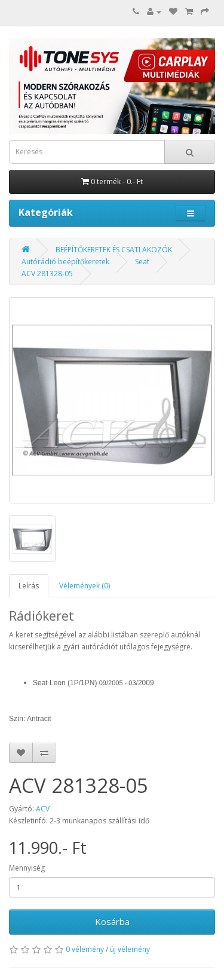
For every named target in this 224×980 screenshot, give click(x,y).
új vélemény (130, 949)
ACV (43, 809)
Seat (142, 262)
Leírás (29, 586)
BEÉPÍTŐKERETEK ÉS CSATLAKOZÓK (114, 250)
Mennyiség (27, 868)
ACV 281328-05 (47, 274)
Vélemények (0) (85, 586)
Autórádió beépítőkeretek (65, 262)
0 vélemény (85, 949)
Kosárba (112, 921)
